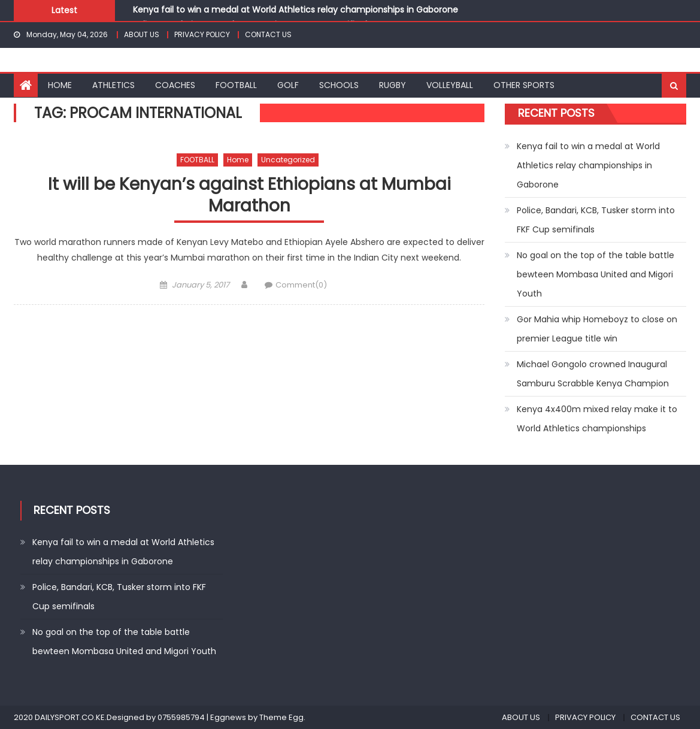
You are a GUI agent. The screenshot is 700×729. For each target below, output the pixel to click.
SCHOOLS (339, 85)
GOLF (288, 85)
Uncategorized (288, 160)
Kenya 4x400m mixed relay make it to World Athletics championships (597, 419)
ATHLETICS (113, 85)
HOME (60, 85)
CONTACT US (268, 34)
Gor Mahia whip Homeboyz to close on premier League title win (597, 329)
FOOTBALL (236, 85)
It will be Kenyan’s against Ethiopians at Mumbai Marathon (249, 196)
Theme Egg (281, 717)
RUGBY (393, 85)
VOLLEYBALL (450, 85)
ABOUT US (142, 34)
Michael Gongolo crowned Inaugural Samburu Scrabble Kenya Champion (593, 374)
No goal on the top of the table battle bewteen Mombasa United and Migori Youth (596, 274)
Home (238, 160)
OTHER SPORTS (524, 85)
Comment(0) (301, 285)
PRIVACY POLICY (202, 34)
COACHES (175, 85)
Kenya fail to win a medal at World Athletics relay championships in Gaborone (296, 10)
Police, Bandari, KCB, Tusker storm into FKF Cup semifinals (596, 220)
